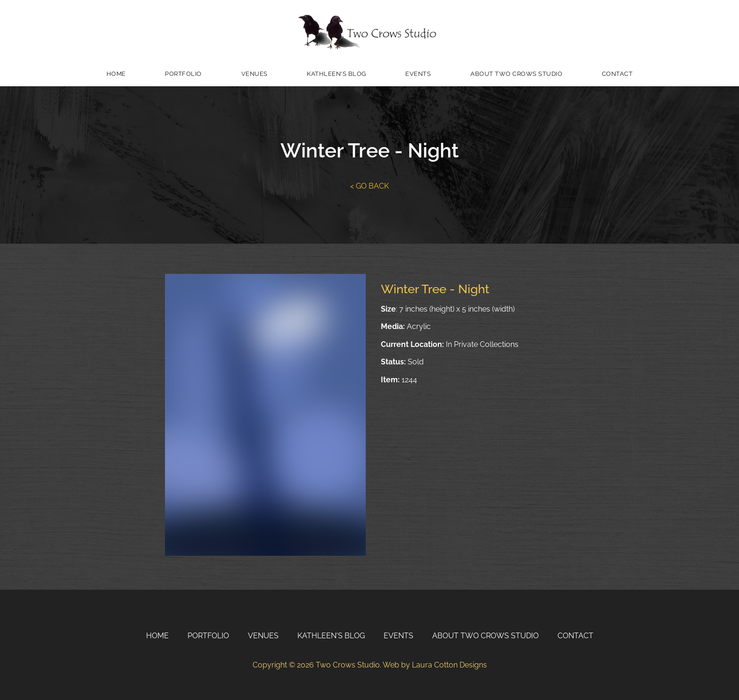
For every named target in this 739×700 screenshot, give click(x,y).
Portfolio (183, 74)
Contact (617, 74)
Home (116, 74)
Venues (255, 74)
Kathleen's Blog (337, 74)
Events (418, 74)
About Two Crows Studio (516, 74)
